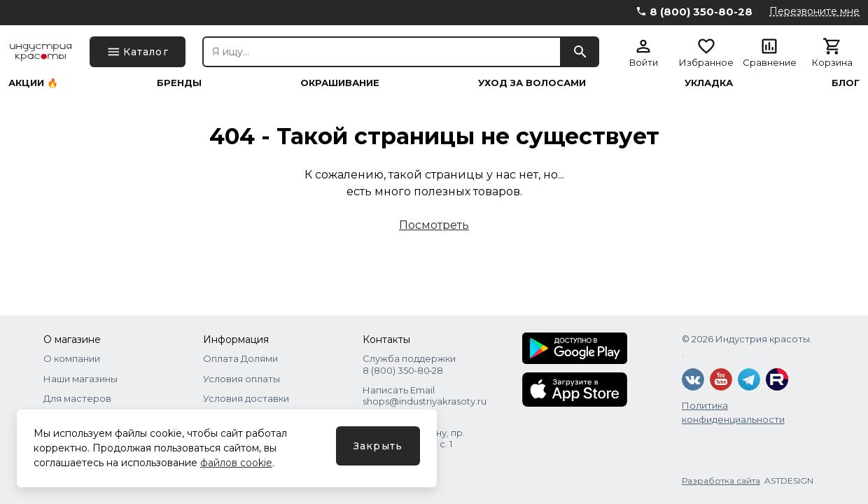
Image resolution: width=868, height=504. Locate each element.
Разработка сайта (721, 481)
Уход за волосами (532, 83)
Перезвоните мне (814, 11)
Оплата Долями (240, 358)
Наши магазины (80, 379)
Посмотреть (434, 225)
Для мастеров (77, 398)
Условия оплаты (241, 379)
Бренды (179, 83)
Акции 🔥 (33, 83)
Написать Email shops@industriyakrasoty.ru (425, 395)
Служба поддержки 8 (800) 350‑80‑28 (409, 364)
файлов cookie (236, 463)
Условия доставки (246, 398)
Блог (846, 83)
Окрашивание (340, 83)
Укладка (709, 83)
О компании (72, 358)
